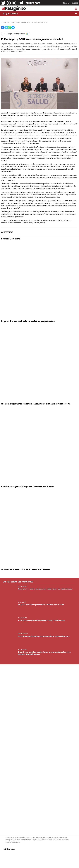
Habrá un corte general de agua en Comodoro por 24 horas (27, 487)
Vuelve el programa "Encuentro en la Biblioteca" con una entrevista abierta (36, 404)
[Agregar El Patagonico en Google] (16, 34)
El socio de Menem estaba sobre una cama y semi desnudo (42, 620)
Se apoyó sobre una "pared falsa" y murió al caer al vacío (41, 605)
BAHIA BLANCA (22, 602)
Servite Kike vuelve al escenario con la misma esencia (26, 569)
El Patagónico (6, 22)
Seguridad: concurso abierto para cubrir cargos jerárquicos (28, 321)
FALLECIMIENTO (22, 586)
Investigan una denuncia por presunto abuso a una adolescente (44, 636)
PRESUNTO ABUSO (23, 634)
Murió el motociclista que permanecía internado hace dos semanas (45, 589)
